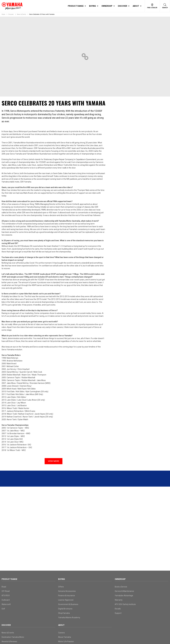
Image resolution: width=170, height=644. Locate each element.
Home (3, 14)
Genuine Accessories (67, 591)
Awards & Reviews (9, 641)
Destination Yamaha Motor (13, 637)
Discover (123, 6)
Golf (3, 609)
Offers (61, 587)
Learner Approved (66, 600)
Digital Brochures (65, 609)
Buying (93, 6)
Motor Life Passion (66, 641)
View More (54, 461)
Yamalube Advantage (124, 596)
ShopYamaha (64, 613)
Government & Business (68, 604)
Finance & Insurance (67, 596)
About (136, 6)
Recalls (118, 609)
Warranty (119, 600)
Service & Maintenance (124, 591)
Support (118, 613)
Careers (61, 633)
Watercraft (6, 604)
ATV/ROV (6, 596)
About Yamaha (65, 637)
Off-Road (6, 591)
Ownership (107, 6)
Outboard (6, 600)
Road (4, 587)
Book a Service (121, 587)
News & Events (22, 14)
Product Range (76, 6)
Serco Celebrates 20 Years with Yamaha (42, 14)
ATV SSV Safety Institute (125, 604)
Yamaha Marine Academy (69, 617)
